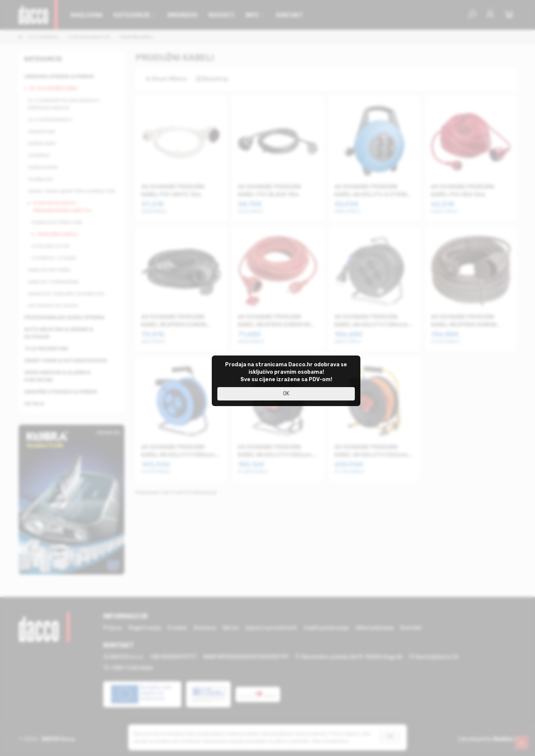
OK (286, 394)
